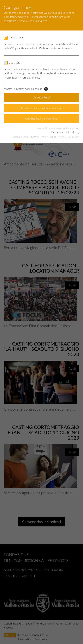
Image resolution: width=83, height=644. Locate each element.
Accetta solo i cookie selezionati (42, 108)
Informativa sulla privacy (65, 132)
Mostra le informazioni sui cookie (23, 89)
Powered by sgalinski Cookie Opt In (58, 128)
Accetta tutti (41, 97)
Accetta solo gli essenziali (41, 119)
